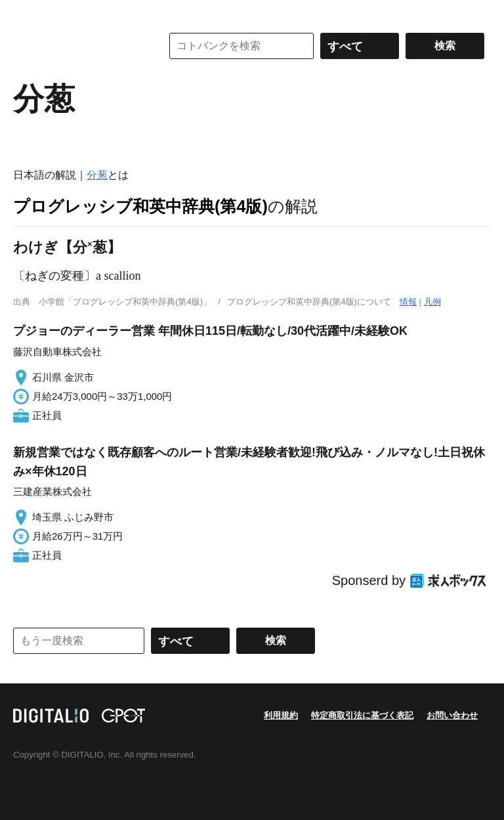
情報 (408, 302)
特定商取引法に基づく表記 (362, 715)
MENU (26, 13)
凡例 (432, 302)
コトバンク (78, 46)
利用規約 (281, 715)
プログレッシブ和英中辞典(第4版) (140, 206)
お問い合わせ (452, 715)
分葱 (97, 175)
